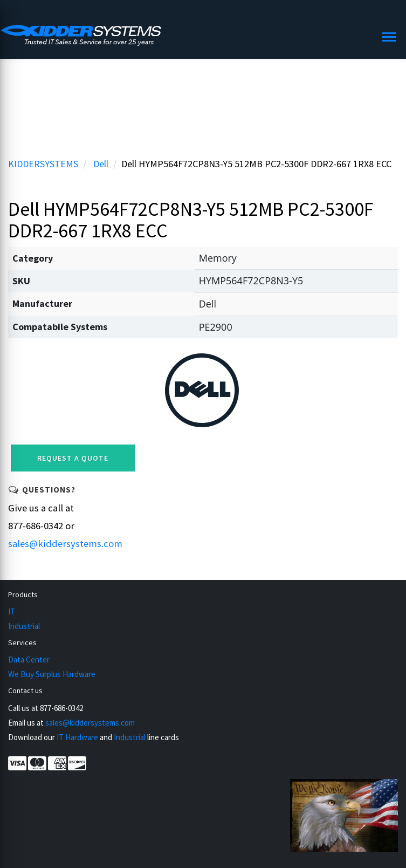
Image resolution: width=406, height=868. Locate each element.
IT (12, 611)
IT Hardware (77, 737)
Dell (101, 164)
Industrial (24, 626)
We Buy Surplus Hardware (52, 674)
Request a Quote (73, 458)
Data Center (29, 659)
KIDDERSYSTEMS (43, 164)
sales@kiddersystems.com (65, 544)
